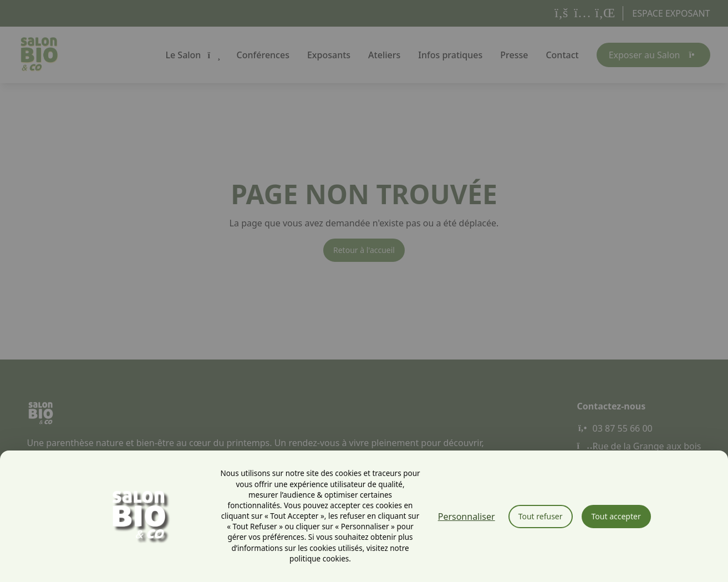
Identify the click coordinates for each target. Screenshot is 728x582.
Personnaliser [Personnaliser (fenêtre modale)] (467, 517)
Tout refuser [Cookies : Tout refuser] (541, 516)
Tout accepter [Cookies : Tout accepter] (616, 516)
